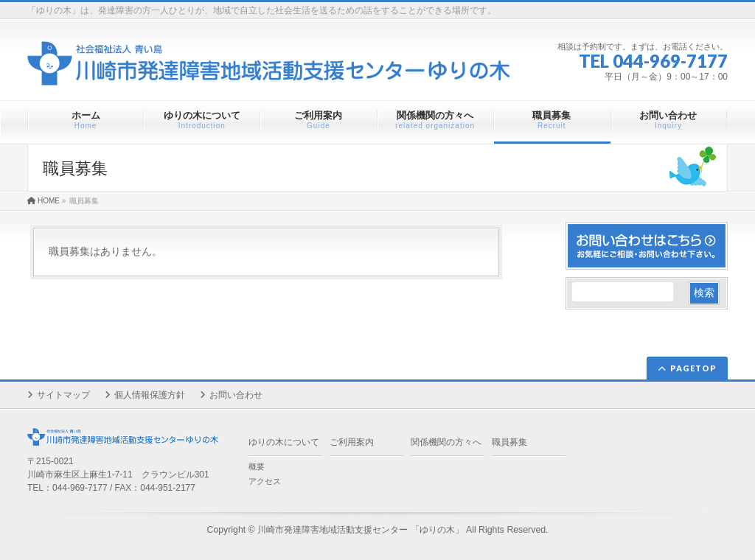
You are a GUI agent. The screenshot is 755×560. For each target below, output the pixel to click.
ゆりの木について (284, 442)
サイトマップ (63, 395)
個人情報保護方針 (150, 395)
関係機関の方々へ (446, 442)
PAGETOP (693, 368)
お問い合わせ (236, 395)
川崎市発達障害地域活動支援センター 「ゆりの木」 (360, 530)
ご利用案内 (352, 442)
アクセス (265, 481)
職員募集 (509, 442)
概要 (257, 466)
